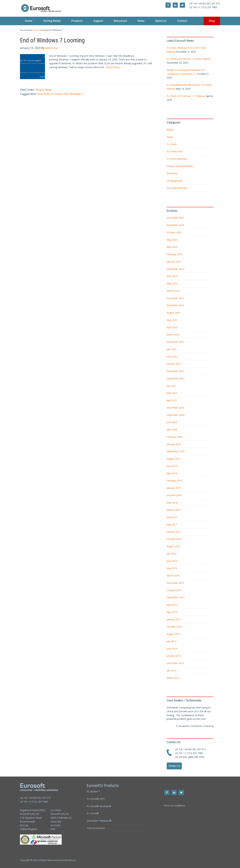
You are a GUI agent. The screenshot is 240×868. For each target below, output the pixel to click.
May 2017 (172, 524)
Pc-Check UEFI (174, 151)
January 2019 (174, 488)
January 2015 (174, 619)
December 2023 (175, 298)
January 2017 (174, 532)
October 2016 (174, 539)
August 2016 (173, 546)
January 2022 (174, 364)
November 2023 (175, 305)
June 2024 (172, 276)
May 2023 (172, 320)
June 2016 (172, 561)
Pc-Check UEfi (60, 94)
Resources (172, 173)
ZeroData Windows (177, 188)
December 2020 (175, 408)
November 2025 (175, 225)
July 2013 (171, 670)
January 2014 (174, 656)
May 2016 (172, 568)
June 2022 (172, 357)
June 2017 (172, 517)
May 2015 (172, 605)
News (48, 90)
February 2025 (174, 254)
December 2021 (175, 371)
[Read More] (113, 67)
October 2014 (174, 627)
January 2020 (174, 444)
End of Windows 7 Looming (52, 40)
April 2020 (172, 429)
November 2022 (175, 342)
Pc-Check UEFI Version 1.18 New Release (189, 59)
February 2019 (174, 481)
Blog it (39, 90)
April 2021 (172, 400)
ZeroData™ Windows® (99, 821)
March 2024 (173, 291)
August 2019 (173, 459)
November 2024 (175, 269)
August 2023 (173, 313)
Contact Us (174, 766)
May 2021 (172, 393)
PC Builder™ (93, 791)
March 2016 (173, 576)
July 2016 (171, 554)
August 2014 (173, 634)
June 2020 (172, 422)
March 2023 (173, 335)
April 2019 (172, 473)
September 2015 (176, 597)
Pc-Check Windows (177, 159)
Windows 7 (76, 94)
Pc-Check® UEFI (95, 799)
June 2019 (172, 466)
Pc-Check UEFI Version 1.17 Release (186, 96)
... (206, 719)
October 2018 (174, 495)
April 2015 (172, 612)
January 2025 (174, 262)
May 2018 (172, 503)
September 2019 (176, 451)
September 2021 (176, 378)
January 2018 (174, 510)
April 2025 (172, 247)
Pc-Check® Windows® (99, 806)
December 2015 (175, 583)
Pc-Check (172, 144)
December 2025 (175, 218)
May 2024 (172, 283)
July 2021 (171, 386)
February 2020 (174, 437)
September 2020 (176, 415)
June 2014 (172, 649)
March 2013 (173, 678)
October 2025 (174, 232)
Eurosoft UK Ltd (50, 8)
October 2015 (174, 590)
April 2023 (172, 327)
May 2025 (172, 240)
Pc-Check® (93, 813)
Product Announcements (180, 166)
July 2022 (171, 349)
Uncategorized (174, 181)
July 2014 (171, 641)
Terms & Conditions (174, 805)
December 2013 (175, 663)
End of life (44, 94)
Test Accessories (96, 828)
